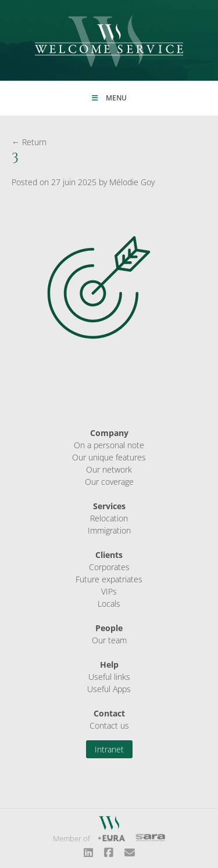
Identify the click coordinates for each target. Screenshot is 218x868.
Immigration (109, 530)
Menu (109, 98)
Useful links (109, 677)
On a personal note (109, 445)
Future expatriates (109, 579)
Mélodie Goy (132, 182)
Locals (109, 604)
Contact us (109, 725)
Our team (109, 640)
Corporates (109, 567)
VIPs (109, 591)
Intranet (109, 749)
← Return (29, 142)
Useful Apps (109, 689)
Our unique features (109, 457)
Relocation (109, 518)
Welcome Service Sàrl (109, 41)
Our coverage (109, 482)
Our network (109, 469)
